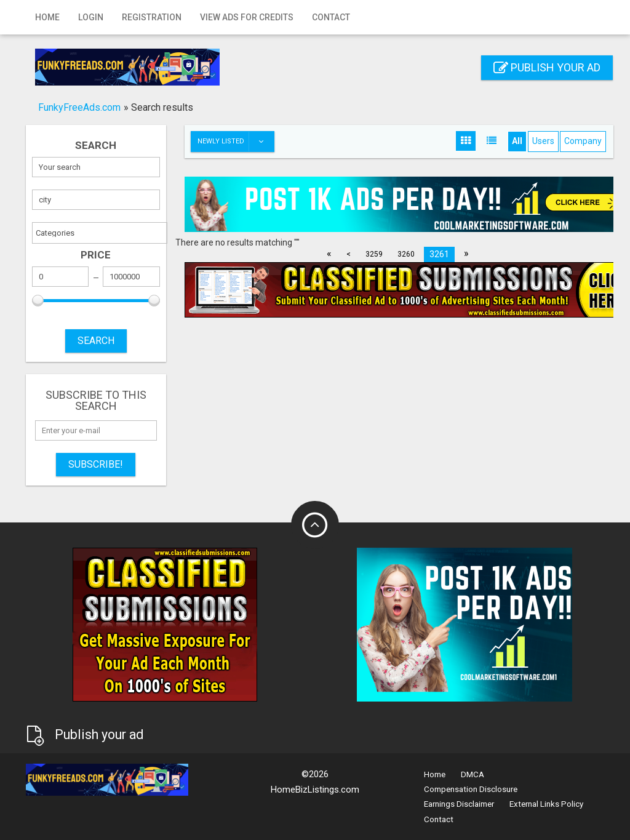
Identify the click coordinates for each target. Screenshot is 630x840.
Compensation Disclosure (471, 789)
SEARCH (96, 341)
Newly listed (236, 142)
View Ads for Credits (247, 17)
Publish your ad (547, 67)
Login (91, 17)
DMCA (472, 774)
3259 (374, 254)
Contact (331, 17)
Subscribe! (96, 464)
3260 (406, 254)
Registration (152, 17)
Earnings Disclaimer (459, 804)
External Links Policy (546, 804)
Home (47, 17)
